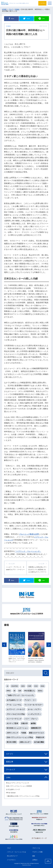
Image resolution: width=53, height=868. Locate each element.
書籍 (34, 856)
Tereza (29, 865)
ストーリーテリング (14, 720)
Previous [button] (4, 646)
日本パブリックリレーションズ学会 (20, 738)
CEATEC (15, 687)
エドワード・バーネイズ (16, 710)
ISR (20, 692)
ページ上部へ (48, 861)
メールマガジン (42, 3)
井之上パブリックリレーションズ (17, 784)
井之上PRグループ (12, 856)
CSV (36, 687)
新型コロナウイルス (36, 734)
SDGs (40, 692)
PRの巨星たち (29, 692)
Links (8, 778)
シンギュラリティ (34, 715)
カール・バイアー (34, 710)
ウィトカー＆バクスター (33, 706)
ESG (43, 687)
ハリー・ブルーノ (31, 720)
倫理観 (33, 724)
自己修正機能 (39, 743)
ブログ (9, 848)
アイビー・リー (30, 701)
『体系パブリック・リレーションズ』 (21, 696)
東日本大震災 (12, 743)
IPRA (9, 692)
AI (7, 687)
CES (23, 687)
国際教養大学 (36, 729)
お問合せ (35, 860)
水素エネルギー (25, 743)
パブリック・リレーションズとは (16, 852)
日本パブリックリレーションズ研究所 (19, 787)
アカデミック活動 (37, 852)
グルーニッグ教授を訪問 (29, 534)
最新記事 (10, 763)
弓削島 (24, 734)
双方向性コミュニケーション (17, 729)
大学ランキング (12, 734)
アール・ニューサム (14, 706)
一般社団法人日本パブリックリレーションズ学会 (23, 797)
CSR (29, 687)
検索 (46, 674)
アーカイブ (10, 770)
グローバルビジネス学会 (16, 715)
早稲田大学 (40, 738)
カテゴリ (10, 755)
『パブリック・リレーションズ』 (28, 551)
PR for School (11, 794)
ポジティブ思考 (12, 724)
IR (14, 692)
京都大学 (24, 724)
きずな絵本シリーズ (14, 701)
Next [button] (49, 646)
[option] (17, 648)
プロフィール (36, 848)
